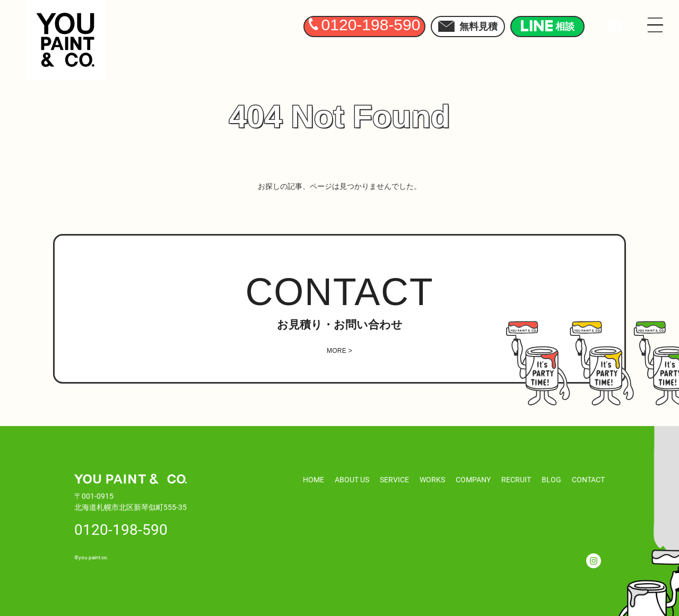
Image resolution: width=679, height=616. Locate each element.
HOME (314, 479)
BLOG (551, 479)
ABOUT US (352, 479)
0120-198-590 (121, 529)
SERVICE (394, 479)
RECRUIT (516, 479)
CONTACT (588, 479)
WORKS (432, 479)
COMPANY (473, 479)
